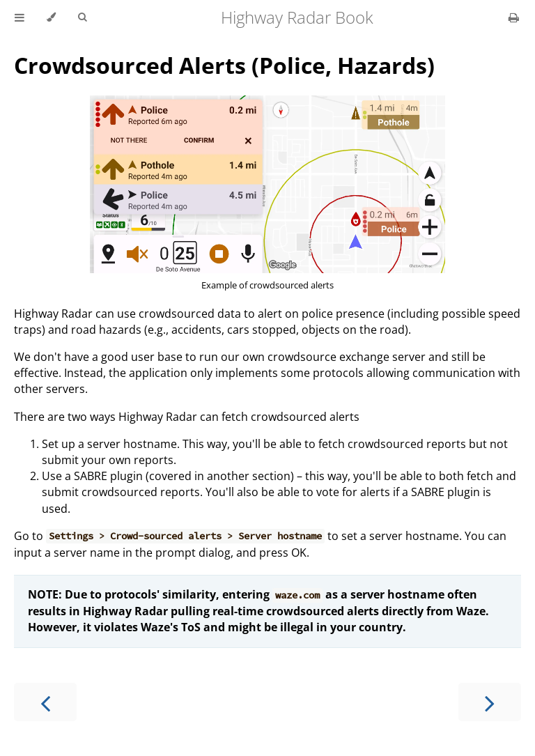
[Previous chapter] (45, 702)
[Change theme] (51, 17)
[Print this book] (514, 17)
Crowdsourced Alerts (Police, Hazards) (224, 65)
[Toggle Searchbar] (82, 17)
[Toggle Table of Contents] (20, 17)
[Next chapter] (490, 702)
